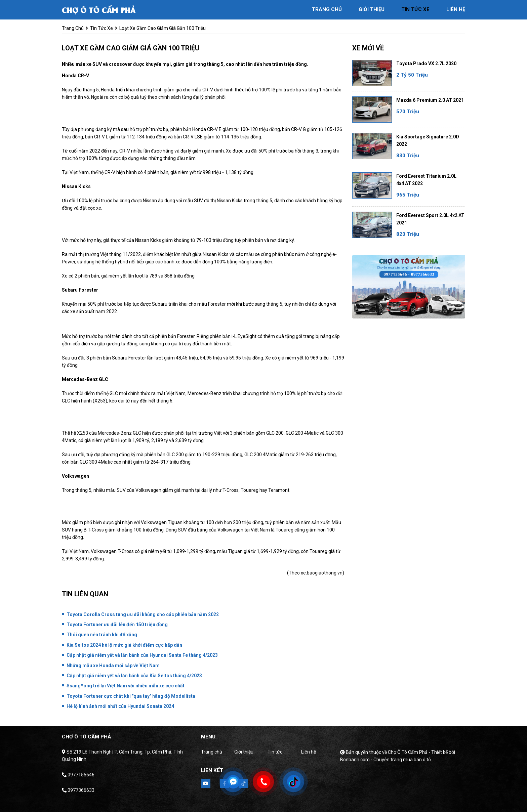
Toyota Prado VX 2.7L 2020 (426, 63)
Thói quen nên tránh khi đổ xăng (102, 635)
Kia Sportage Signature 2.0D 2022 (428, 140)
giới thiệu (372, 9)
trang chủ (327, 9)
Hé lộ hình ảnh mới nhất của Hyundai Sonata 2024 (120, 706)
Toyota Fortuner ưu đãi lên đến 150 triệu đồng (117, 625)
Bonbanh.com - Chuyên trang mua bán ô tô (386, 760)
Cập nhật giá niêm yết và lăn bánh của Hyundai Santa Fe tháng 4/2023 (142, 655)
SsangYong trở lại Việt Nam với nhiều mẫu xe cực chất (126, 686)
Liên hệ (309, 752)
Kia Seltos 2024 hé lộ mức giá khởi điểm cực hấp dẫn (124, 645)
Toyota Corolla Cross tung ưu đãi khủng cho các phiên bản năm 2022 (143, 614)
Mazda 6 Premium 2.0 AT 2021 (430, 100)
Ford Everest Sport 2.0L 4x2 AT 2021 (430, 219)
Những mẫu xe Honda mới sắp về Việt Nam (113, 666)
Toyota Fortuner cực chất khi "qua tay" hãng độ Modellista (131, 696)
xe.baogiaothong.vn (322, 573)
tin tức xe (415, 9)
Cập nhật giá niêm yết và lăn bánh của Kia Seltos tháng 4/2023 (134, 676)
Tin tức (275, 752)
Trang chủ (212, 752)
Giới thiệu (244, 752)
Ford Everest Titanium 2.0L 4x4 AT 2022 (426, 180)
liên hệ (456, 9)
